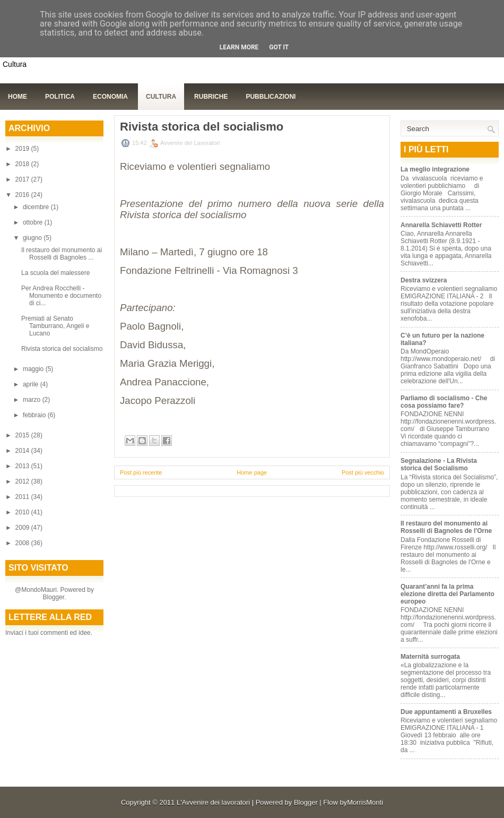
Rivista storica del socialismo (62, 349)
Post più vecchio (363, 472)
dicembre (37, 207)
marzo (33, 400)
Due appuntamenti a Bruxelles (446, 712)
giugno (33, 238)
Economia (110, 97)
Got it (279, 47)
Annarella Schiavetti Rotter (441, 225)
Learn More (239, 47)
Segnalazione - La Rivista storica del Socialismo (439, 464)
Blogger (53, 597)
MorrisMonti (365, 802)
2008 (23, 543)
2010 (23, 512)
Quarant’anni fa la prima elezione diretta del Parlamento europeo (447, 594)
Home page (252, 472)
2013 (23, 466)
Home (18, 97)
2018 (23, 164)
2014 (23, 451)
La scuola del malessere (55, 273)
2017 (23, 179)
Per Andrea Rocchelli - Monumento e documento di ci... (61, 296)
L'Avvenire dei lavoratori (213, 802)
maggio (34, 369)
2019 (23, 149)
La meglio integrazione (435, 169)
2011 (23, 497)
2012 (23, 481)
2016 (23, 195)
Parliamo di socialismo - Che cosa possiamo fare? (444, 402)
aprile (32, 384)
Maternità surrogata (430, 657)
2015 (23, 435)
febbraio (35, 415)
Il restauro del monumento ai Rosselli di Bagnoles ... (62, 254)
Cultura (161, 97)
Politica (60, 97)
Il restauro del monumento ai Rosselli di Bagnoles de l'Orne (446, 527)
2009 (23, 528)
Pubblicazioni (271, 97)
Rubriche (211, 97)
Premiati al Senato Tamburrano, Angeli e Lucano (55, 326)
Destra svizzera (424, 280)
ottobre (34, 222)
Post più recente (141, 472)
